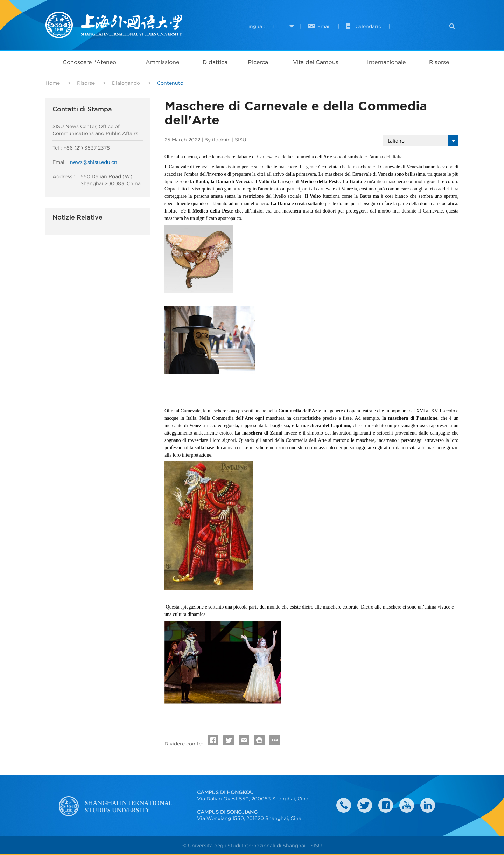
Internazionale (386, 62)
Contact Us (344, 805)
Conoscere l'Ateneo (89, 62)
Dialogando (126, 83)
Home (53, 83)
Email (324, 26)
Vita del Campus (316, 62)
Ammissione (162, 62)
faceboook (386, 805)
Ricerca (258, 62)
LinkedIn (428, 805)
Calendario (368, 26)
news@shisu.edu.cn (94, 162)
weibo (407, 805)
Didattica (215, 62)
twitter (365, 805)
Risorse (439, 62)
